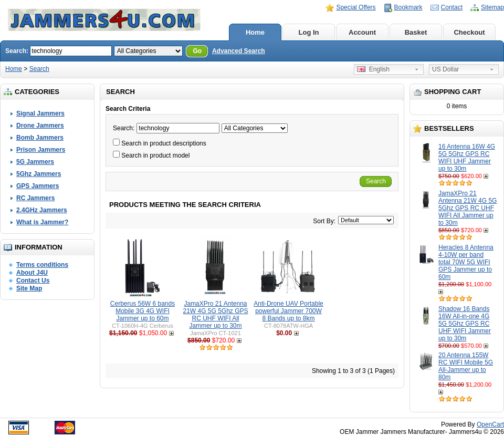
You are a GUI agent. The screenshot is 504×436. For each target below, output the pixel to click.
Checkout (469, 32)
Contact (452, 7)
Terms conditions (42, 265)
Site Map (29, 288)
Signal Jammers (40, 113)
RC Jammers (35, 198)
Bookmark (408, 7)
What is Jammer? (42, 222)
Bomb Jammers (40, 138)
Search (39, 69)
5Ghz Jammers (39, 174)
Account (362, 32)
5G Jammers (35, 162)
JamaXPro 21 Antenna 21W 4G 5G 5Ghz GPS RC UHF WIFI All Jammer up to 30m (468, 208)
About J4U (32, 273)
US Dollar (445, 69)
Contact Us (33, 281)
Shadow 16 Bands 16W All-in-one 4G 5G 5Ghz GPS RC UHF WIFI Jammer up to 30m (465, 324)
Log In (309, 32)
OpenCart (490, 424)
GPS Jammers (38, 186)
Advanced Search (239, 51)
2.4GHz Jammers (42, 210)
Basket (416, 32)
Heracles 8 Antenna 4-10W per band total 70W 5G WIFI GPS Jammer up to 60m (466, 262)
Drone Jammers (40, 126)
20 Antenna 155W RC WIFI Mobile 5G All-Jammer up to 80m (466, 366)
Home (255, 32)
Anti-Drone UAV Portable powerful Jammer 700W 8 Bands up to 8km (288, 311)
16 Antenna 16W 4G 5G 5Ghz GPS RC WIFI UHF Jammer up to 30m (467, 158)
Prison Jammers (41, 150)
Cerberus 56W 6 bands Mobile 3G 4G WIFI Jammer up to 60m (143, 311)
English (373, 69)
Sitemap (492, 7)
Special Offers (356, 7)
